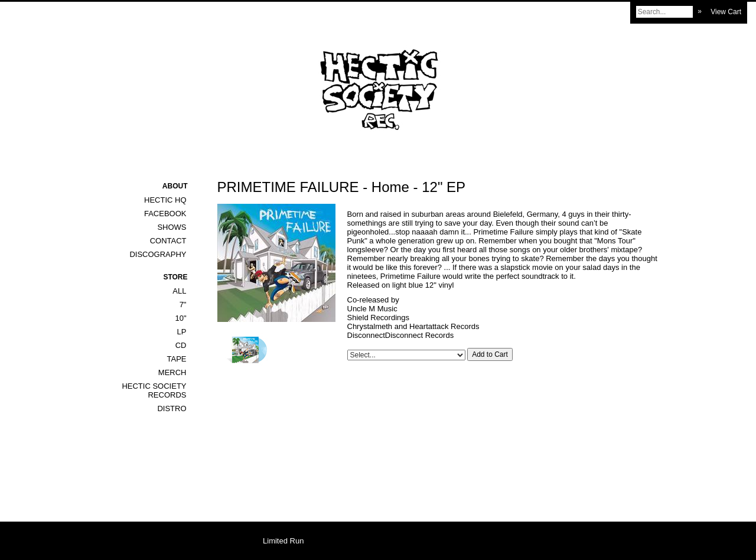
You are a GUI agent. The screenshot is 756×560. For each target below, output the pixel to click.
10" (180, 318)
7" (183, 305)
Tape (177, 359)
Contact (168, 241)
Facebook (165, 214)
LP (182, 332)
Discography (158, 254)
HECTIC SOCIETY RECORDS (154, 390)
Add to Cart (490, 354)
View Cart (726, 12)
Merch (172, 372)
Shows (172, 227)
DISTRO (172, 408)
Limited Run (283, 541)
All (179, 291)
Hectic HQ (165, 200)
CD (181, 345)
